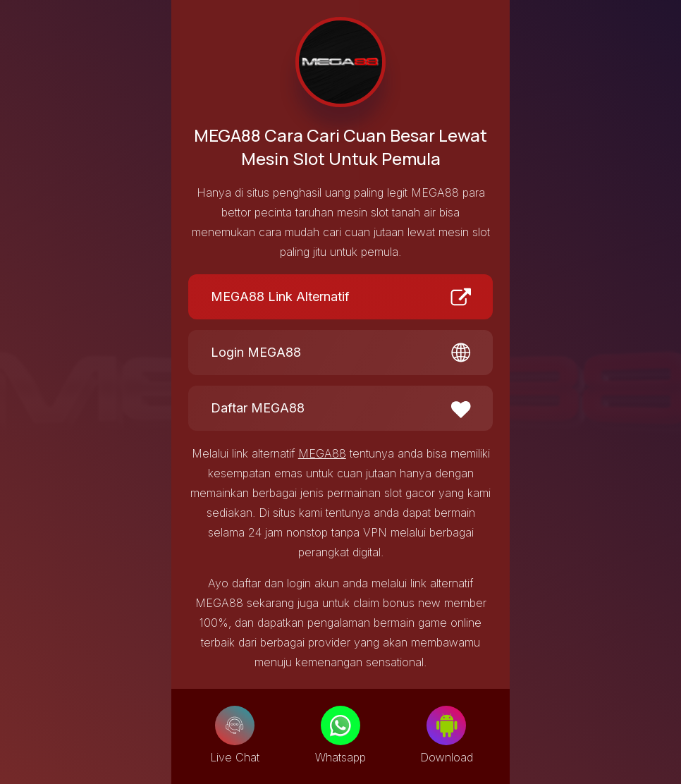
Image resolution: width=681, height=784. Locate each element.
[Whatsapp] (340, 725)
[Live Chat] (235, 725)
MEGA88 (322, 453)
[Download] (446, 725)
